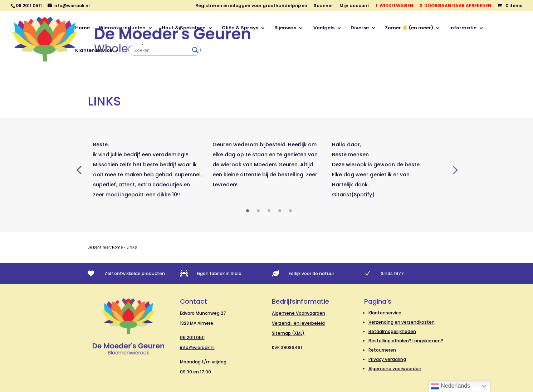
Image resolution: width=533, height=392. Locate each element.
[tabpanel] (147, 170)
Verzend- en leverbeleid (298, 323)
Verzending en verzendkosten (402, 322)
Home (82, 28)
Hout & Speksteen (184, 28)
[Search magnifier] (195, 50)
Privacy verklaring (387, 359)
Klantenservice (94, 51)
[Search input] (161, 50)
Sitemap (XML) (288, 333)
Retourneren (382, 350)
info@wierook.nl (197, 347)
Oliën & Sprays (240, 28)
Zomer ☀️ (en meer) (409, 28)
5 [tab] (290, 211)
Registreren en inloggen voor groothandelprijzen (251, 6)
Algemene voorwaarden (395, 369)
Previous (79, 170)
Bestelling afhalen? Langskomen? (406, 341)
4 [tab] (280, 211)
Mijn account (354, 6)
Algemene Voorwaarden (299, 313)
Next (454, 170)
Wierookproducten (122, 28)
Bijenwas (285, 28)
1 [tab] (248, 211)
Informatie (463, 28)
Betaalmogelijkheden (392, 331)
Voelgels (323, 28)
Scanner (323, 6)
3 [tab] (269, 211)
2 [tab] (258, 211)
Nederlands (450, 386)
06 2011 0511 (192, 337)
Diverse (360, 28)
